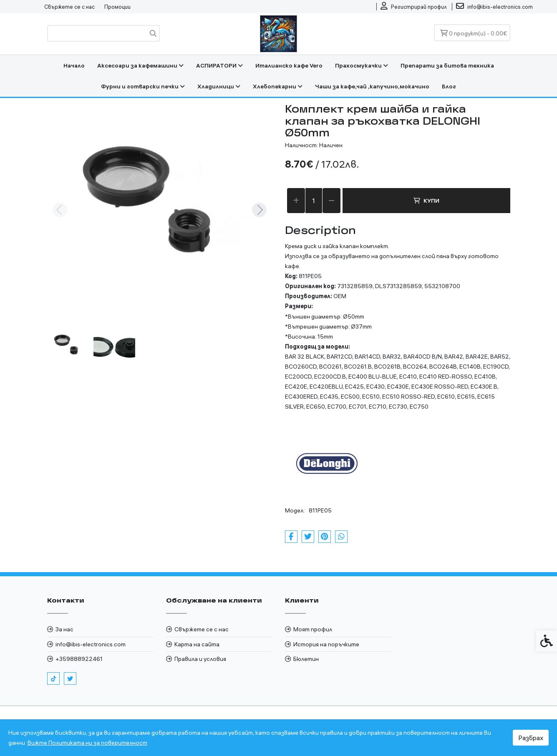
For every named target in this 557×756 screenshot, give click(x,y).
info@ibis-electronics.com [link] (91, 644)
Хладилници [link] (219, 86)
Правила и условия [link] (200, 659)
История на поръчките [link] (326, 644)
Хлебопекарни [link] (278, 86)
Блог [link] (449, 86)
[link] (414, 7)
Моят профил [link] (313, 629)
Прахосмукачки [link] (362, 65)
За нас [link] (64, 629)
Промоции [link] (117, 7)
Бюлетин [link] (306, 659)
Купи (426, 201)
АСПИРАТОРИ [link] (219, 65)
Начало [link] (74, 65)
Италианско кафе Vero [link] (289, 65)
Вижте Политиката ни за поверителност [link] (87, 743)
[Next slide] (260, 210)
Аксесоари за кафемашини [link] (140, 65)
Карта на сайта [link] (197, 644)
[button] (68, 347)
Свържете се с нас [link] (69, 7)
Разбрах (531, 738)
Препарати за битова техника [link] (447, 65)
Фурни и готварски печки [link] (143, 86)
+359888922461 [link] (79, 659)
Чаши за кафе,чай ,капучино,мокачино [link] (372, 86)
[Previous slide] (60, 210)
